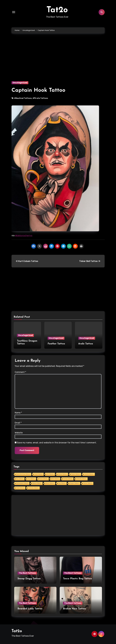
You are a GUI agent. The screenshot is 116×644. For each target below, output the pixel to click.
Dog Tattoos (62, 483)
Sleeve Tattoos (88, 483)
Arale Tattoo (86, 344)
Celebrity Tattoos (33, 488)
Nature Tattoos (37, 483)
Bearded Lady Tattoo (30, 609)
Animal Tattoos (62, 474)
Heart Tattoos (20, 488)
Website (19, 433)
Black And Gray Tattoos (23, 474)
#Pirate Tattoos (40, 98)
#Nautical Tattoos (23, 98)
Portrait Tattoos (68, 479)
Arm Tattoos (20, 479)
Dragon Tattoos (74, 483)
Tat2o (57, 10)
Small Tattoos (38, 474)
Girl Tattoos (50, 474)
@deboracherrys (24, 235)
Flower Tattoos (75, 474)
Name (18, 413)
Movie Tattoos (43, 479)
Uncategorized (20, 83)
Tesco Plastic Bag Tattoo (77, 579)
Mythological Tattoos (22, 483)
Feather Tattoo (56, 344)
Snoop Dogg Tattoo (29, 579)
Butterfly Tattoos (81, 479)
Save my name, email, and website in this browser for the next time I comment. (57, 443)
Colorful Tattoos (89, 474)
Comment (20, 372)
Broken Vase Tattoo (74, 609)
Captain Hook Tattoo (38, 90)
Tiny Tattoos (31, 479)
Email (18, 423)
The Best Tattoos (27, 573)
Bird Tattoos (55, 479)
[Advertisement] (58, 61)
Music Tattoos (50, 483)
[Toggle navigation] (14, 12)
